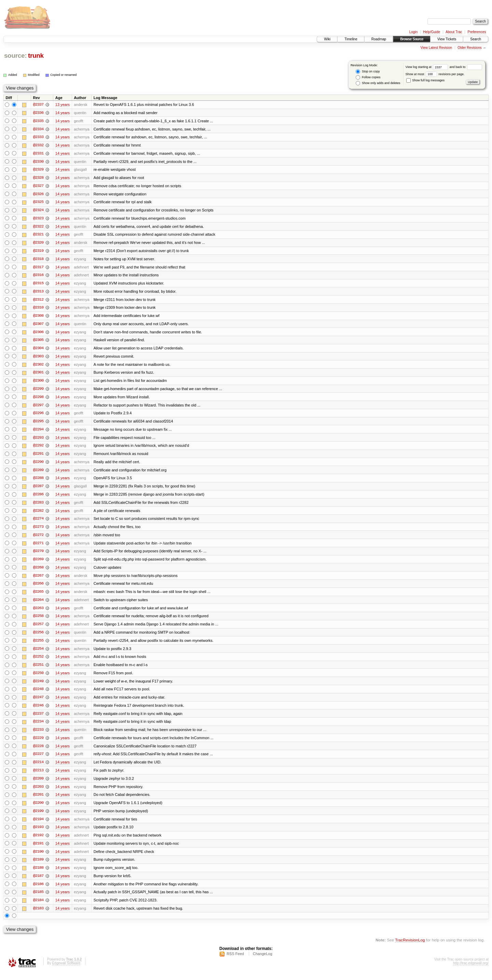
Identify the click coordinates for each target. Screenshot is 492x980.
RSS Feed (235, 962)
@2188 (38, 875)
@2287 (38, 490)
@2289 (38, 473)
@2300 (38, 383)
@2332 (38, 146)
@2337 (38, 105)
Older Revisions (470, 48)
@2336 (38, 113)
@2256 (38, 637)
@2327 (38, 187)
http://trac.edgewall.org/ (471, 971)
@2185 (38, 900)
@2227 (38, 760)
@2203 (38, 793)
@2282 (38, 514)
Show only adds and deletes (378, 83)
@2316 (38, 277)
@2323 (38, 219)
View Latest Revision (436, 48)
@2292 (38, 449)
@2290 (38, 465)
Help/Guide (432, 32)
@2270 (38, 555)
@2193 (38, 834)
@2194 (38, 826)
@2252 (38, 662)
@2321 (38, 236)
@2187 (38, 883)
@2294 (38, 432)
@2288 (38, 482)
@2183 (38, 916)
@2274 (38, 523)
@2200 (38, 810)
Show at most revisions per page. (435, 74)
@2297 (38, 408)
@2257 (38, 629)
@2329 (38, 170)
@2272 (38, 539)
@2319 (38, 252)
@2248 (38, 695)
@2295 (38, 424)
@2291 (38, 457)
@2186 (38, 892)
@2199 (38, 818)
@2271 (38, 547)
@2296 (38, 416)
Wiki (327, 39)
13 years (63, 105)
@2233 (38, 736)
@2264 (38, 605)
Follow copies (368, 77)
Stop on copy (368, 72)
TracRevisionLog (410, 948)
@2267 (38, 580)
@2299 (38, 391)
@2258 (38, 621)
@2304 (38, 350)
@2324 (38, 211)
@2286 (38, 498)
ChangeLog (263, 962)
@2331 (38, 154)
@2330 (38, 162)
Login (413, 32)
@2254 (38, 654)
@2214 (38, 769)
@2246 (38, 711)
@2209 (38, 785)
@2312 (38, 301)
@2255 (38, 646)
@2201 (38, 801)
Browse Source (412, 39)
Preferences (477, 32)
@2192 (38, 842)
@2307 (38, 326)
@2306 (38, 334)
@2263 (38, 613)
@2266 (38, 588)
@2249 (38, 687)
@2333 (38, 137)
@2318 (38, 260)
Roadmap (379, 39)
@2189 (38, 867)
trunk (36, 56)
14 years (63, 113)
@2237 (38, 719)
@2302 (38, 367)
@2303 (38, 359)
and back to (466, 67)
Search (476, 39)
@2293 (38, 441)
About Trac (454, 32)
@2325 (38, 203)
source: (15, 56)
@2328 (38, 178)
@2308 (38, 318)
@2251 (38, 670)
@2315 (38, 285)
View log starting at (428, 67)
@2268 (38, 572)
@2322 (38, 227)
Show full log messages (425, 80)
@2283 (38, 506)
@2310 (38, 309)
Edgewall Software (66, 971)
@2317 (38, 268)
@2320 (38, 244)
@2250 (38, 678)
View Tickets (447, 39)
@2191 (38, 851)
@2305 (38, 342)
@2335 (38, 121)
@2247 (38, 703)
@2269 (38, 564)
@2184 (38, 908)
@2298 (38, 400)
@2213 (38, 777)
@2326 (38, 195)
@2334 (38, 129)
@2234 (38, 728)
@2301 (38, 375)
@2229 (38, 744)
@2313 (38, 293)
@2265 (38, 596)
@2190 (38, 859)
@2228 (38, 752)
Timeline (351, 39)
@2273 (38, 531)
